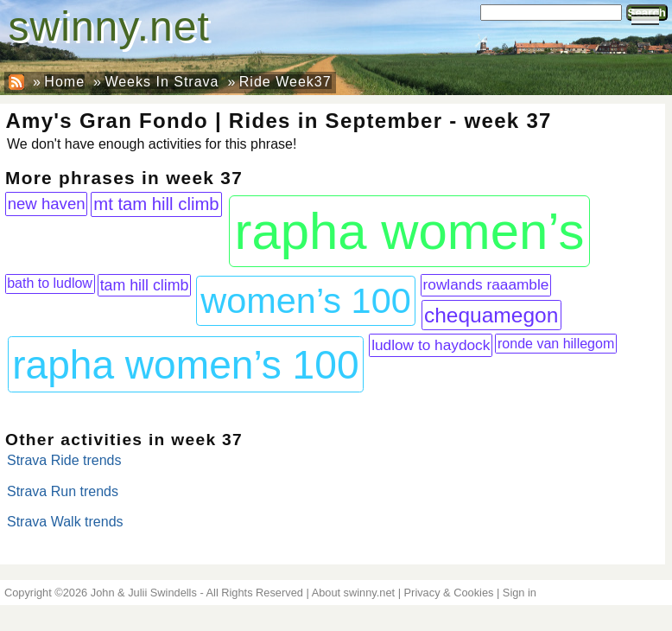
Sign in (520, 593)
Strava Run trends (63, 491)
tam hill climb (145, 285)
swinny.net (109, 26)
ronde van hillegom (556, 344)
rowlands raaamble (486, 284)
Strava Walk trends (65, 522)
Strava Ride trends (64, 460)
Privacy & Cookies (449, 593)
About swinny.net (354, 593)
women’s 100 (306, 300)
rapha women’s (410, 231)
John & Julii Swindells (144, 593)
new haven (47, 204)
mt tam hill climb (156, 204)
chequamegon (491, 315)
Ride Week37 (285, 82)
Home (64, 82)
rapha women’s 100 (185, 365)
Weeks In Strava (162, 82)
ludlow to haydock (431, 345)
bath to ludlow (50, 283)
